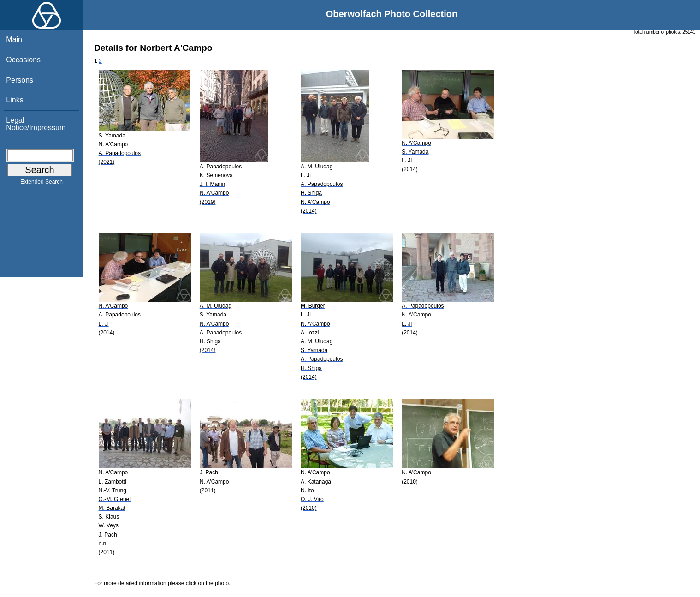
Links (15, 100)
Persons (20, 80)
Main (14, 39)
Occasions (23, 60)
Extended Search (42, 184)
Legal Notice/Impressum (36, 124)
